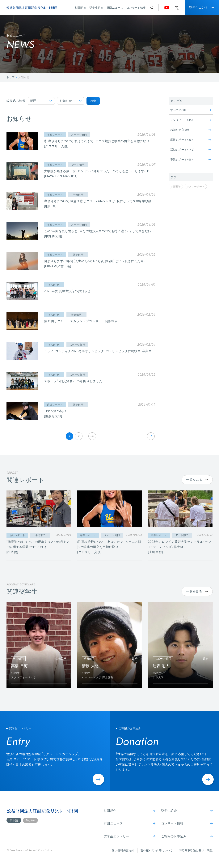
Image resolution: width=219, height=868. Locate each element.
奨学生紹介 (96, 8)
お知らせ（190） (191, 130)
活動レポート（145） (191, 150)
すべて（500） (191, 110)
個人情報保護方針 (123, 850)
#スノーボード (196, 186)
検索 (93, 101)
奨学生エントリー (202, 7)
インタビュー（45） (191, 120)
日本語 (14, 820)
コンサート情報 (136, 8)
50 (92, 436)
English (30, 820)
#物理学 (176, 186)
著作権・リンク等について (157, 850)
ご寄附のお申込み (187, 836)
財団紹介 (81, 8)
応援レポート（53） (191, 140)
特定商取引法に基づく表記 (196, 850)
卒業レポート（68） (191, 159)
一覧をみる (197, 480)
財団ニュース (115, 8)
